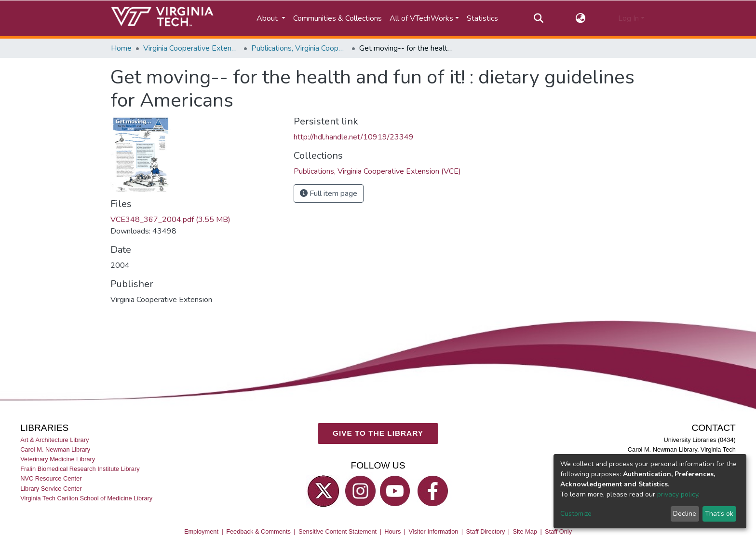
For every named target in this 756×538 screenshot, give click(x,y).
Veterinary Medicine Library (58, 460)
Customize (576, 514)
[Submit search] (538, 18)
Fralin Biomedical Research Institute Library (80, 469)
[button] (581, 18)
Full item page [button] (329, 193)
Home (121, 48)
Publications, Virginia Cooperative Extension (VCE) (299, 48)
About (268, 18)
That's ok (719, 514)
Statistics (482, 18)
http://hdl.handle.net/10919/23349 (354, 137)
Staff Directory (486, 532)
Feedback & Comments (258, 532)
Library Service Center (51, 489)
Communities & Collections (337, 18)
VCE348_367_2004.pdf (170, 220)
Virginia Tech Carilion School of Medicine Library (86, 498)
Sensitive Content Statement (337, 532)
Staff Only (558, 532)
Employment (201, 532)
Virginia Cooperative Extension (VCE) (191, 48)
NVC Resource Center (51, 479)
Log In (628, 18)
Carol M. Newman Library (55, 450)
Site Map (525, 532)
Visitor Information (434, 532)
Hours (392, 532)
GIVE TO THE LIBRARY (378, 434)
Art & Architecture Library (54, 440)
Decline (685, 514)
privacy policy (678, 494)
